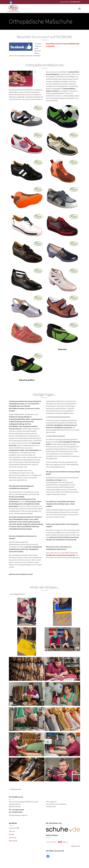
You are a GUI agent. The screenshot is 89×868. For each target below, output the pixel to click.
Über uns (12, 831)
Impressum (13, 837)
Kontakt (12, 834)
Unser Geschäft (14, 828)
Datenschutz (13, 841)
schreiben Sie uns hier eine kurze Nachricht (61, 555)
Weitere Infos (76, 846)
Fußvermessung (15, 789)
